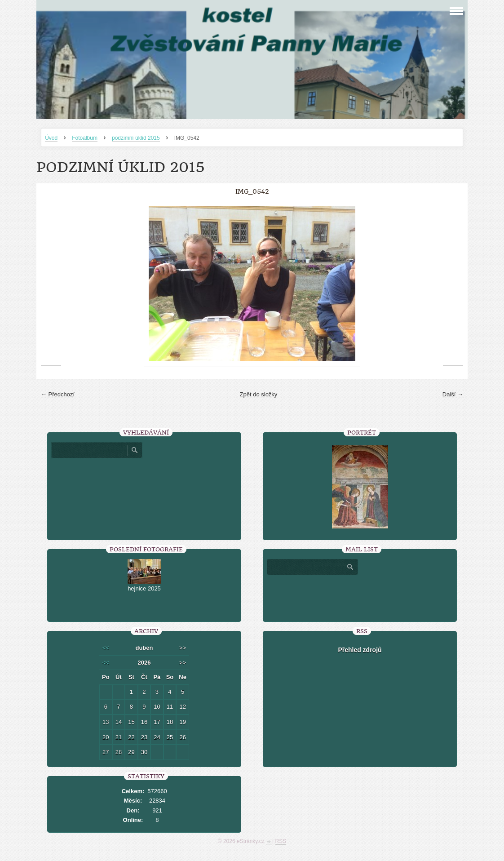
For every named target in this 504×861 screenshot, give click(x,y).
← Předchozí (58, 394)
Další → (453, 394)
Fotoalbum (85, 138)
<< (106, 648)
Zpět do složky (259, 394)
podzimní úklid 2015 (136, 138)
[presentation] (360, 595)
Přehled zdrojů (360, 650)
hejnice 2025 (144, 588)
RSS (281, 841)
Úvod (51, 138)
